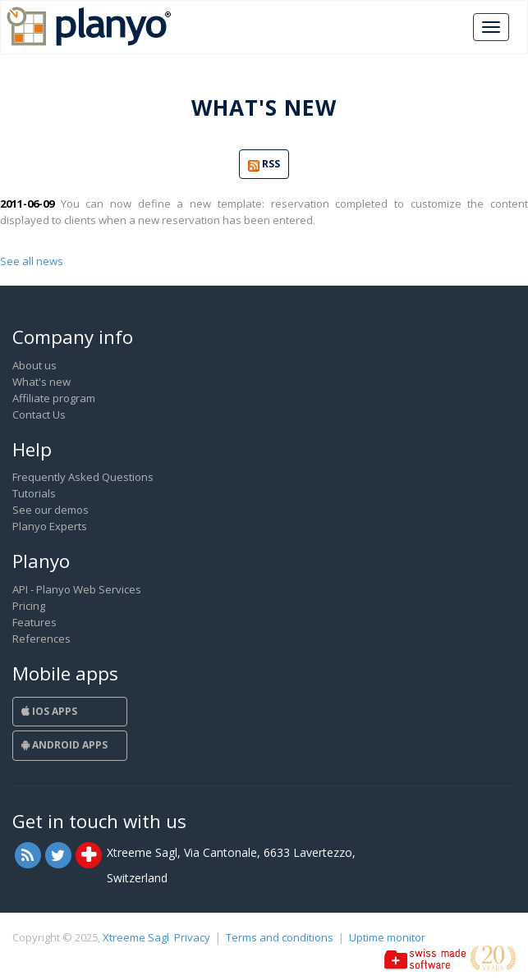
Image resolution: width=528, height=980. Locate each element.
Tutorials (34, 493)
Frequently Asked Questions (83, 477)
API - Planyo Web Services (77, 589)
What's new (41, 382)
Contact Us (39, 414)
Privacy (192, 937)
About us (34, 365)
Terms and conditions (280, 937)
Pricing (29, 606)
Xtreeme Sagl (136, 937)
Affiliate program (54, 398)
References (41, 639)
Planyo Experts (50, 526)
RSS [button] (264, 165)
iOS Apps (49, 711)
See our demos (51, 510)
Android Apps (64, 745)
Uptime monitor (387, 937)
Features (34, 622)
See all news (32, 261)
